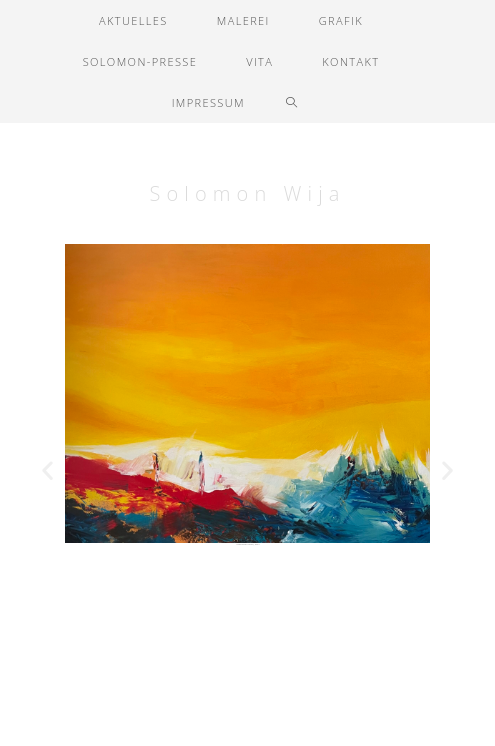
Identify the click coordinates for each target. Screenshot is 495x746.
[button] (47, 470)
